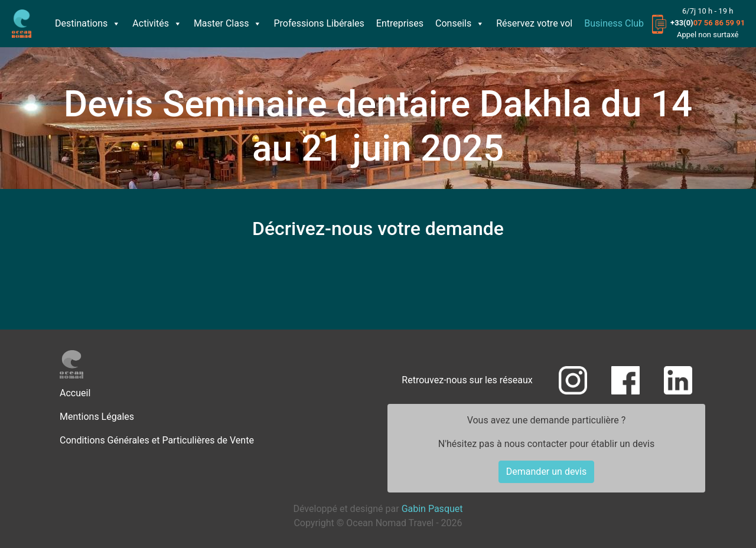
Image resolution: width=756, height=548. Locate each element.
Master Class (228, 23)
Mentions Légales (97, 417)
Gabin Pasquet (432, 509)
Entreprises (400, 23)
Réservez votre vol (534, 23)
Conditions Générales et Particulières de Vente (157, 440)
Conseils (460, 23)
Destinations (88, 23)
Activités (157, 23)
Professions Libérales (319, 23)
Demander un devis (546, 472)
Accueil (75, 393)
